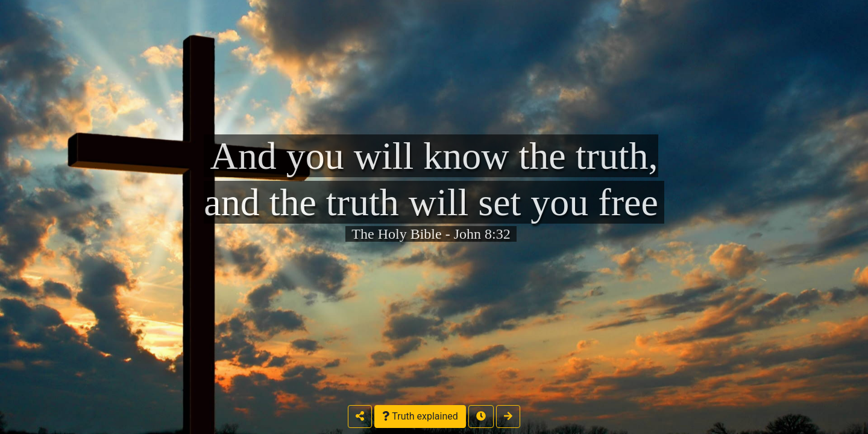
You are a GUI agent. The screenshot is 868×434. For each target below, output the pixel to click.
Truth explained (420, 416)
